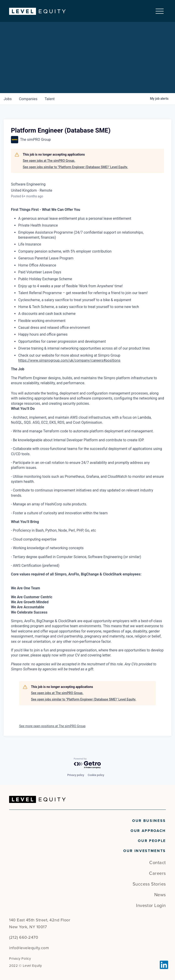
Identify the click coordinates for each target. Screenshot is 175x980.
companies (28, 99)
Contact (158, 863)
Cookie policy (96, 775)
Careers (157, 873)
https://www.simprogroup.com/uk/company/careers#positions (69, 360)
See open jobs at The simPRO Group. (49, 161)
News (160, 895)
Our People (152, 841)
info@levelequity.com (29, 948)
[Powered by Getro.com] (87, 764)
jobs (8, 99)
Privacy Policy (20, 959)
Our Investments (145, 851)
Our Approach (148, 831)
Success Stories (149, 884)
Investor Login (151, 906)
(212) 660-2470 (24, 937)
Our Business (149, 821)
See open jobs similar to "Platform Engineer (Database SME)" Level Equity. (75, 167)
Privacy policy (76, 775)
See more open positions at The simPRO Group (52, 726)
